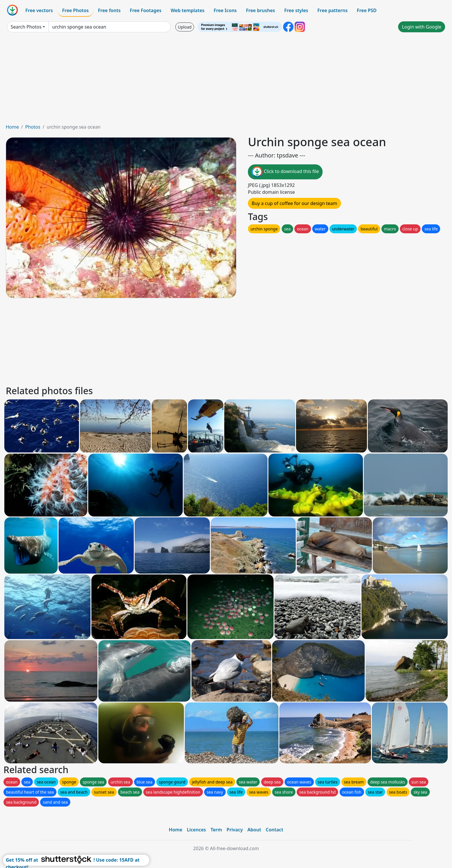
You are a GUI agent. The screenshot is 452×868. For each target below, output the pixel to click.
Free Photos (75, 10)
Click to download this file (285, 172)
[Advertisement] (226, 80)
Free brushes (260, 10)
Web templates (188, 10)
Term (216, 830)
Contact (275, 830)
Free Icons (225, 10)
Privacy (235, 830)
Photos (33, 127)
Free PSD (367, 10)
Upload (185, 27)
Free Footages (146, 10)
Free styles (296, 10)
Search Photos (26, 27)
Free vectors (39, 10)
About (254, 830)
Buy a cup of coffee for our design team (294, 203)
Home (12, 127)
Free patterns (333, 10)
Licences (196, 830)
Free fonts (109, 10)
